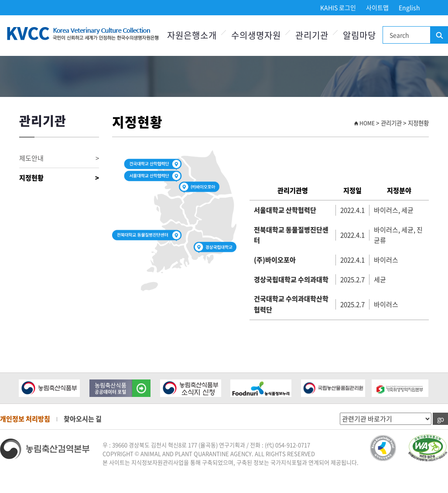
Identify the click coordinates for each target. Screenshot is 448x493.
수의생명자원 (256, 35)
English (409, 7)
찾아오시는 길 (83, 419)
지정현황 (59, 178)
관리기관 (312, 35)
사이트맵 (377, 7)
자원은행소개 (192, 35)
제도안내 (59, 158)
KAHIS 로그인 (338, 7)
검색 (439, 35)
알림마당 (359, 35)
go (440, 419)
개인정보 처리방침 (25, 419)
